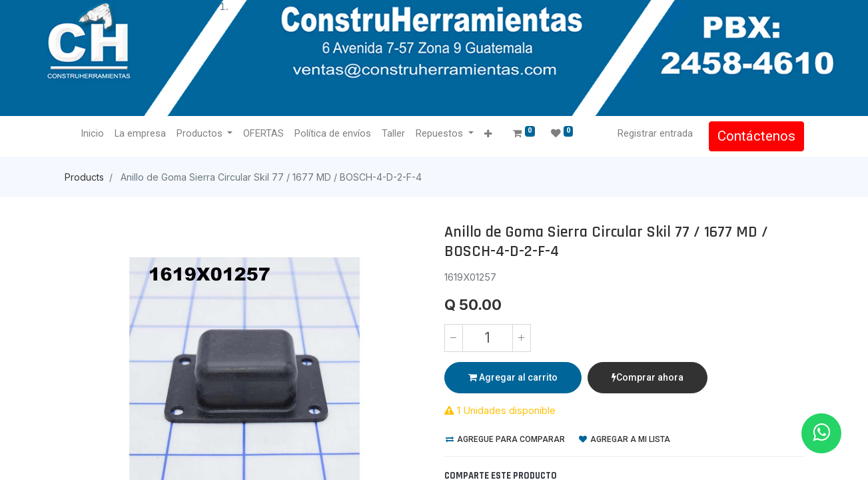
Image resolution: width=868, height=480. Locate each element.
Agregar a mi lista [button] (625, 439)
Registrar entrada (655, 133)
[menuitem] (92, 134)
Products (84, 177)
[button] (488, 134)
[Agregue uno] (522, 338)
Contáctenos (756, 136)
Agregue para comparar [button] (505, 439)
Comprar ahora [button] (648, 377)
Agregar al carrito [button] (513, 377)
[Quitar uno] (454, 338)
